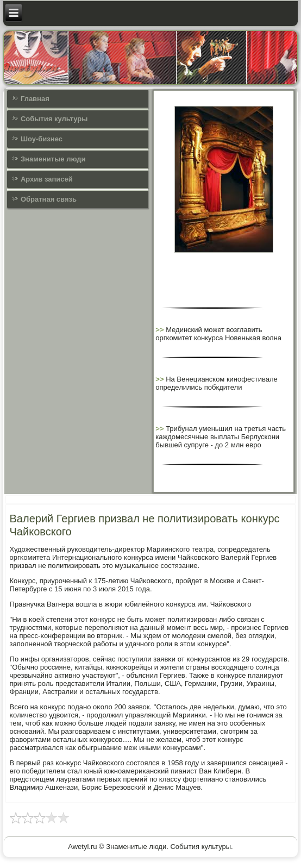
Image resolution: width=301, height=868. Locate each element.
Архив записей (47, 179)
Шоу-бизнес (42, 139)
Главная (35, 99)
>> (161, 330)
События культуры (54, 119)
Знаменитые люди (53, 159)
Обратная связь (49, 199)
